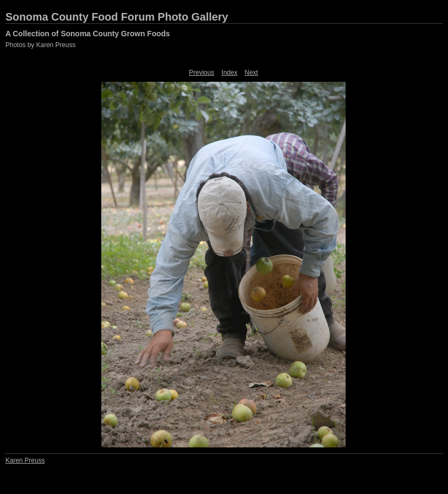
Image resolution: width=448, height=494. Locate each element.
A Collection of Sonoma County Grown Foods (88, 34)
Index (229, 73)
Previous (202, 73)
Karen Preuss (25, 460)
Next (252, 73)
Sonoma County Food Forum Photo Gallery (117, 17)
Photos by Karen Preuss (40, 45)
